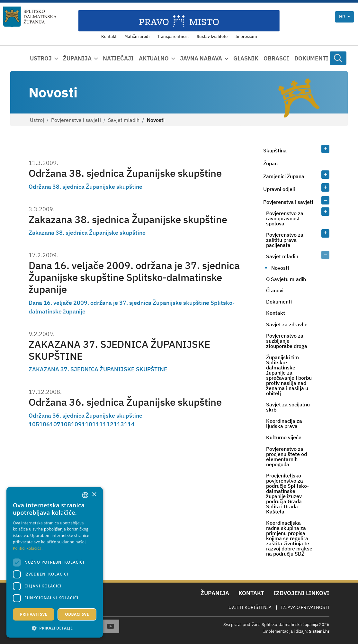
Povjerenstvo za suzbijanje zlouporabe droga (287, 341)
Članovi (275, 290)
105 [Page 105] (34, 424)
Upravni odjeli (279, 189)
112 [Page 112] (108, 424)
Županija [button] (77, 58)
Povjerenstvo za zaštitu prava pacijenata (285, 240)
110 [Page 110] (87, 424)
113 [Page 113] (119, 424)
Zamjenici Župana (284, 176)
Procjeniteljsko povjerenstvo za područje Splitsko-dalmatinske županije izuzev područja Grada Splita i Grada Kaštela (287, 494)
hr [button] (343, 17)
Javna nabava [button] (201, 58)
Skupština (275, 150)
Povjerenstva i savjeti (76, 120)
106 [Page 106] (45, 424)
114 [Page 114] (129, 424)
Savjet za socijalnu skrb (288, 407)
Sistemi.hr (319, 631)
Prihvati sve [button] (34, 614)
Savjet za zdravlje (287, 324)
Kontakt (276, 313)
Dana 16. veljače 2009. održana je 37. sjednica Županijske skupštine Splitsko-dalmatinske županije (134, 277)
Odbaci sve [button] (77, 614)
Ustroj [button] (41, 58)
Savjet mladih (124, 120)
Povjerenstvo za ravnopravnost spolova (285, 218)
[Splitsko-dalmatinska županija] (30, 17)
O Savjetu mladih (286, 279)
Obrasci (276, 58)
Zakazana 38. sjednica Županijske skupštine (128, 219)
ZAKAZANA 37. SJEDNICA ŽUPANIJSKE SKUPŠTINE (119, 350)
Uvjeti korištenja (250, 607)
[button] (55, 628)
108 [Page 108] (66, 424)
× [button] (94, 495)
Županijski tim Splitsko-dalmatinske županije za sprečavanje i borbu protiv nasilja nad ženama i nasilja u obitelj (289, 375)
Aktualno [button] (154, 58)
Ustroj (37, 120)
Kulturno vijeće (284, 437)
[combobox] (85, 495)
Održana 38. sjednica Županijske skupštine (125, 173)
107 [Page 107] (55, 424)
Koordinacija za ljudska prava (284, 423)
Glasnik (246, 58)
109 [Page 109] (76, 424)
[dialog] (55, 562)
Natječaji (118, 58)
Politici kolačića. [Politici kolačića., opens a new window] (28, 548)
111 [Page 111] (98, 424)
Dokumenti (311, 58)
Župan (270, 163)
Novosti (280, 268)
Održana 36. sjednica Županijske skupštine (125, 402)
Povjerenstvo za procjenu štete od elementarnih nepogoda (286, 457)
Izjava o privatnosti (305, 607)
